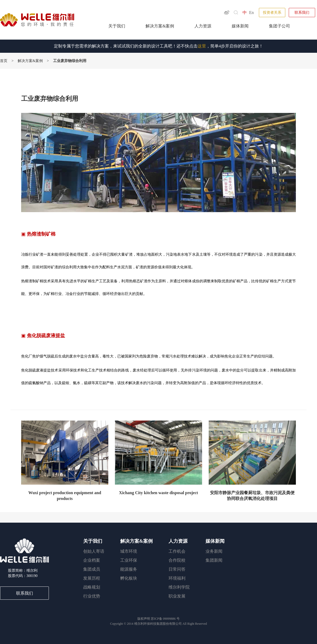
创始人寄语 (94, 551)
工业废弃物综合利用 (70, 61)
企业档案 (92, 560)
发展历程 (92, 578)
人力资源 (203, 26)
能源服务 (129, 569)
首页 (4, 61)
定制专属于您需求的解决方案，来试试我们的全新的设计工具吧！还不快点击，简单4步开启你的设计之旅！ (158, 46)
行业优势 (92, 596)
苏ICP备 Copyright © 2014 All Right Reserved (158, 621)
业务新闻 (214, 551)
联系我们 (302, 13)
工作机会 (177, 551)
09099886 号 (171, 619)
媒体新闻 (240, 26)
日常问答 (177, 569)
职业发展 (177, 596)
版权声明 (144, 619)
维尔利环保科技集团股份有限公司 (158, 624)
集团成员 (92, 569)
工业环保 (129, 560)
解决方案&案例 (160, 26)
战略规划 (92, 587)
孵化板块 (129, 578)
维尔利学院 (179, 587)
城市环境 (129, 551)
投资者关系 (272, 13)
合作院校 (177, 560)
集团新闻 (214, 560)
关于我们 (117, 26)
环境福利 (177, 578)
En (251, 13)
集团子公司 (279, 26)
